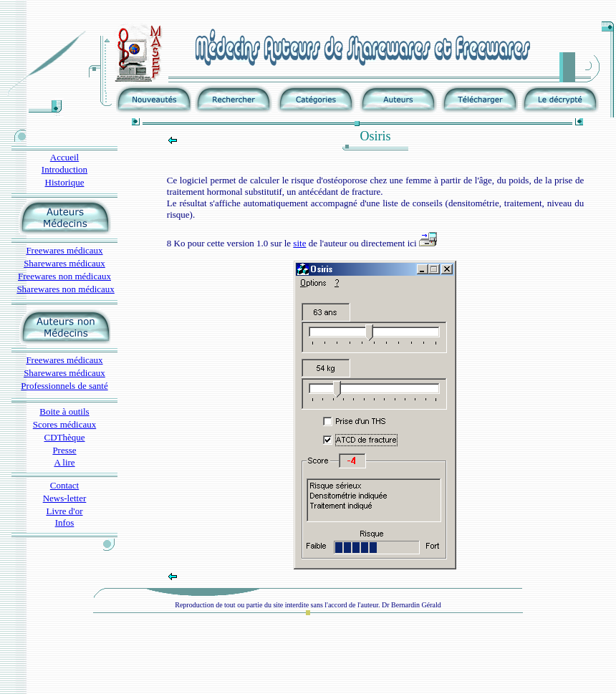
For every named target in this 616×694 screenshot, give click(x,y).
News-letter (65, 498)
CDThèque (64, 437)
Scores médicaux (64, 424)
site (299, 243)
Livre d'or (64, 511)
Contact (64, 485)
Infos (65, 522)
